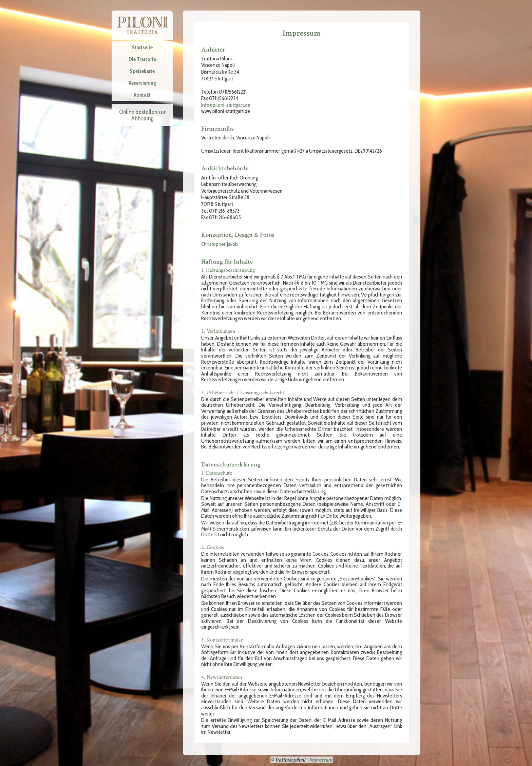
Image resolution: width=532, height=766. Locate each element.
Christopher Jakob (220, 244)
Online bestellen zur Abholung (142, 115)
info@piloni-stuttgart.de (226, 105)
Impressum (321, 760)
